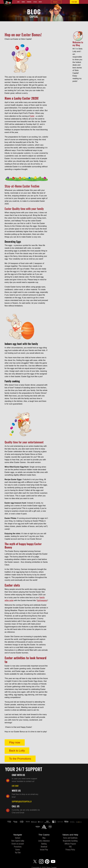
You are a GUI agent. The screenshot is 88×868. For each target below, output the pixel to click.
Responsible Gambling (70, 841)
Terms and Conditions (70, 838)
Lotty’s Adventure (44, 841)
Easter (32, 116)
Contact (18, 838)
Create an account (18, 844)
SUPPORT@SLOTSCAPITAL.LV (22, 802)
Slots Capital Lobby (18, 841)
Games (18, 2)
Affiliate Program (70, 844)
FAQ (70, 847)
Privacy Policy (70, 850)
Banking (23, 2)
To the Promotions (20, 759)
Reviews (40, 2)
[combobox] (56, 2)
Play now (15, 742)
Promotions (29, 2)
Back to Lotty (17, 751)
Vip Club (35, 2)
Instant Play (44, 850)
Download (44, 847)
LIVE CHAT (15, 786)
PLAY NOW (74, 2)
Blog (44, 838)
